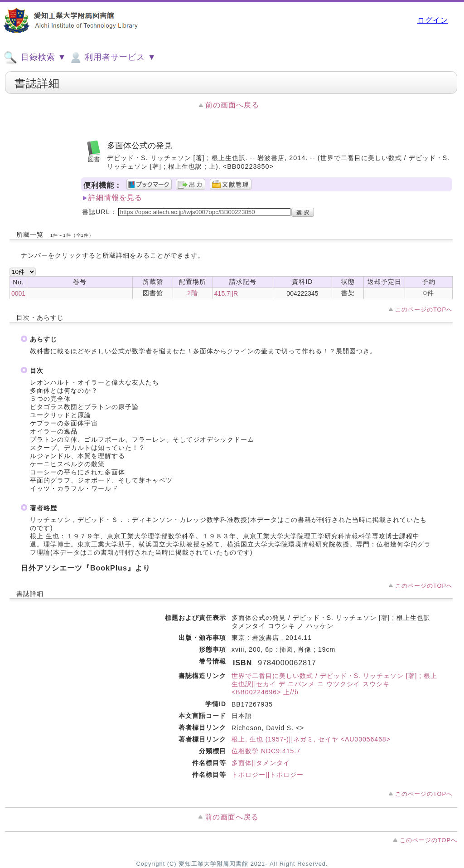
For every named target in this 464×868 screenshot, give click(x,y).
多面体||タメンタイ (261, 763)
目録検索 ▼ (35, 58)
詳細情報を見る (115, 197)
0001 (18, 293)
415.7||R (226, 293)
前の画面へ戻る (232, 105)
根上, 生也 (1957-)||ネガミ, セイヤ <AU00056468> (311, 739)
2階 (193, 293)
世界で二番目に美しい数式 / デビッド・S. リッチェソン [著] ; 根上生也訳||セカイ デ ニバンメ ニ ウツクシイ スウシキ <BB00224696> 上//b (334, 684)
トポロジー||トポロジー (268, 775)
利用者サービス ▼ (112, 58)
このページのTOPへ (424, 310)
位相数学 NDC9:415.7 (266, 751)
